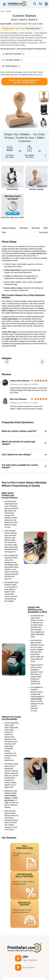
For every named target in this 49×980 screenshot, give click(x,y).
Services (43, 232)
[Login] (46, 4)
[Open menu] (4, 4)
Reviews (36, 228)
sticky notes (33, 43)
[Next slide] (42, 362)
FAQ (46, 228)
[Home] (16, 4)
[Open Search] (35, 5)
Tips (4, 232)
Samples (24, 228)
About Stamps (9, 228)
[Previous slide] (7, 362)
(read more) (38, 75)
